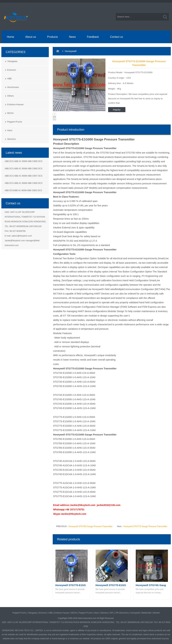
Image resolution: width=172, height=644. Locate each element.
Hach (10, 130)
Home (10, 37)
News (72, 37)
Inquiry (117, 110)
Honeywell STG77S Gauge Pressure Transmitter (145, 526)
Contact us (116, 37)
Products (52, 37)
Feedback (93, 37)
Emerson (12, 70)
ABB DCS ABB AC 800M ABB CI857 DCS (24, 176)
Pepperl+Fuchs (15, 122)
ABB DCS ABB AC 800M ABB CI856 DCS (24, 183)
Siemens (12, 139)
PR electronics (122, 613)
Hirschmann (13, 87)
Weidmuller (147, 613)
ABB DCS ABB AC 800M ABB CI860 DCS (24, 169)
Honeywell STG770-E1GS (71, 585)
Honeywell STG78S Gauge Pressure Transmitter (91, 526)
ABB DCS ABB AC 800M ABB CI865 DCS (24, 161)
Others (11, 96)
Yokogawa (12, 61)
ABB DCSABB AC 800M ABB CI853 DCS (23, 190)
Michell (156, 613)
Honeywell (135, 613)
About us (31, 37)
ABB (9, 79)
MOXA (11, 113)
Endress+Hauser (16, 104)
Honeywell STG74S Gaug (151, 585)
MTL (112, 613)
